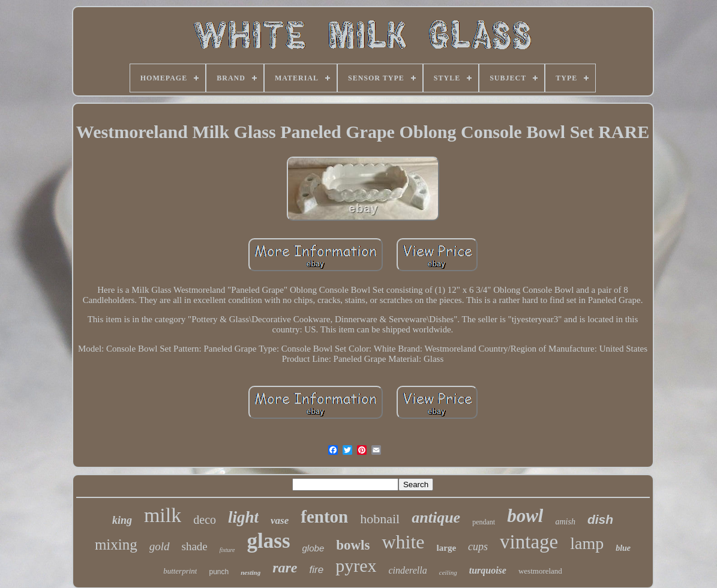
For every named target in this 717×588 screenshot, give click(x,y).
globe (313, 548)
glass (269, 541)
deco (205, 520)
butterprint (180, 571)
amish (565, 522)
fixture (227, 550)
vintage (529, 542)
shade (195, 546)
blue (623, 548)
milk (163, 515)
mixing (116, 544)
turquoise (488, 570)
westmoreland (540, 571)
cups (478, 547)
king (122, 520)
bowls (353, 545)
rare (285, 568)
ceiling (448, 572)
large (446, 548)
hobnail (380, 519)
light (243, 517)
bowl (525, 516)
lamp (587, 543)
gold (160, 546)
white (403, 542)
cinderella (407, 570)
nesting (250, 572)
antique (436, 517)
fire (317, 570)
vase (280, 520)
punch (219, 572)
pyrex (356, 565)
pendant (484, 522)
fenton (324, 517)
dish (600, 519)
